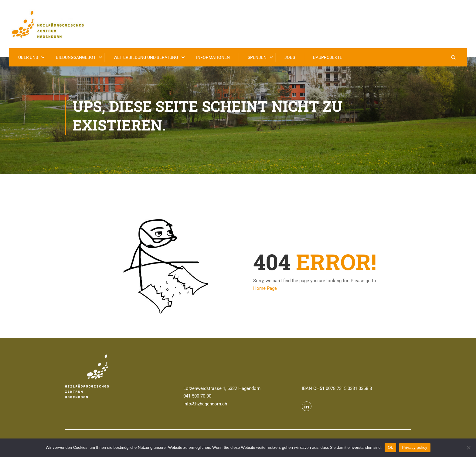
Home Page (265, 288)
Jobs (290, 57)
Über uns (28, 57)
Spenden (257, 57)
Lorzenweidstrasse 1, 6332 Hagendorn (222, 388)
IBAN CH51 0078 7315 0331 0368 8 (337, 388)
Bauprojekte (328, 57)
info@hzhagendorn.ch (205, 404)
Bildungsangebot (76, 57)
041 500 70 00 (197, 396)
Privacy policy (415, 447)
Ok (390, 447)
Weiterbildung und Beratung (146, 57)
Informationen (213, 57)
